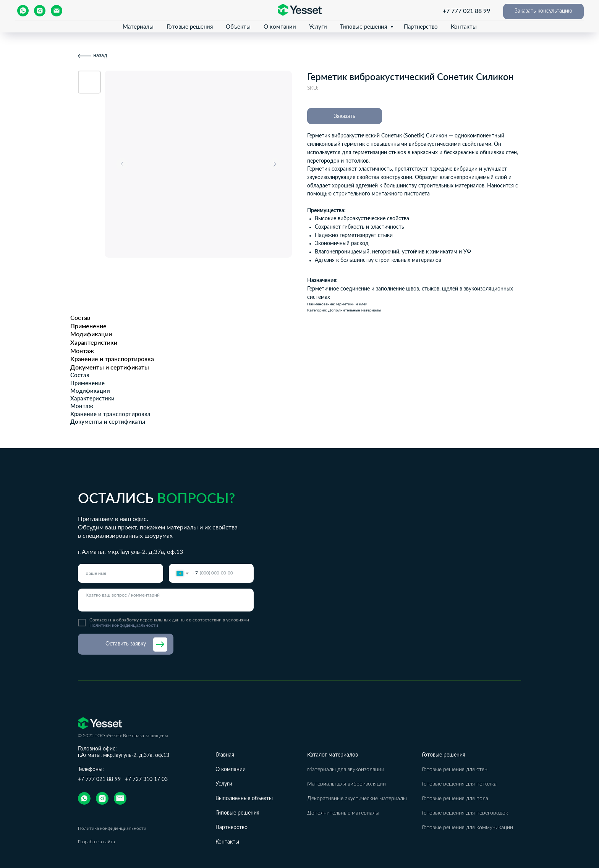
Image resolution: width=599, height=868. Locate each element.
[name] (121, 573)
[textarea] (166, 600)
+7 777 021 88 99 (466, 11)
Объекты (238, 27)
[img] (84, 798)
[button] (543, 11)
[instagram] (40, 11)
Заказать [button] (345, 116)
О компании (280, 27)
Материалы (138, 27)
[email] (57, 11)
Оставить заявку (126, 644)
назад (100, 56)
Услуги (318, 27)
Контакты (464, 27)
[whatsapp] (23, 11)
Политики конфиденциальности (124, 625)
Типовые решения (364, 27)
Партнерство (421, 27)
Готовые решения (190, 27)
